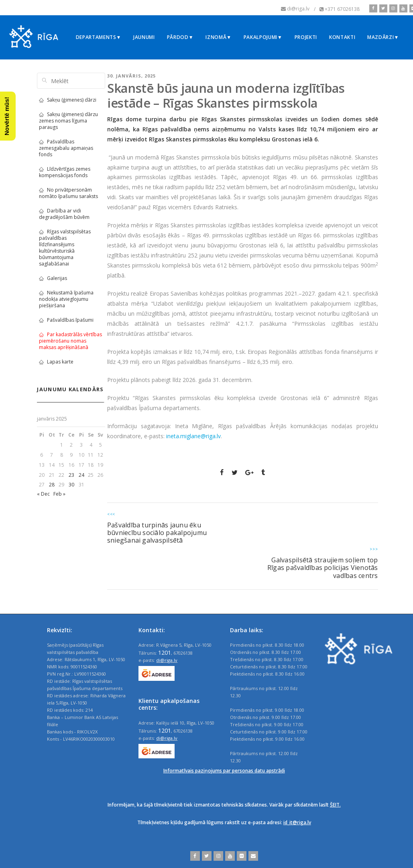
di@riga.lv (167, 660)
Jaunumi (144, 37)
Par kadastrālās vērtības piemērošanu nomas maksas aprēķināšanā (70, 341)
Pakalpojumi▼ (263, 37)
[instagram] (392, 8)
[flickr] (241, 856)
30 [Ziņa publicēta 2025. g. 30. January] (71, 485)
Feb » (59, 494)
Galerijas (53, 278)
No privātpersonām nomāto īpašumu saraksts (68, 193)
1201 (165, 652)
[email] (252, 856)
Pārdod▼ (180, 37)
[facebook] (373, 8)
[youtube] (402, 8)
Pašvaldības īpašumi (66, 320)
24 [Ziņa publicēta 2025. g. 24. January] (81, 475)
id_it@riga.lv (297, 822)
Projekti (306, 37)
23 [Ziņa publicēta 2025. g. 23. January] (71, 475)
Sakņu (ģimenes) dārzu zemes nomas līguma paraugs (68, 121)
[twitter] (382, 8)
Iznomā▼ (219, 37)
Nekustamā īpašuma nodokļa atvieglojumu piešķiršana (66, 299)
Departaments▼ (99, 37)
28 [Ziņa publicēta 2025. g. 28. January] (52, 485)
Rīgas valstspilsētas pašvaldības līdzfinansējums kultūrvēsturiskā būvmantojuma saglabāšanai (65, 248)
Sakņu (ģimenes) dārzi (68, 100)
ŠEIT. (335, 805)
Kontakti (342, 37)
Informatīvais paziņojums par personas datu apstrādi (224, 771)
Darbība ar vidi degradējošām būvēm (64, 214)
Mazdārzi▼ (383, 37)
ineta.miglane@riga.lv (193, 436)
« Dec (43, 494)
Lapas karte (56, 362)
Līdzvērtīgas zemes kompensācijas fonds (65, 172)
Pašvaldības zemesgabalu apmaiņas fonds (66, 148)
